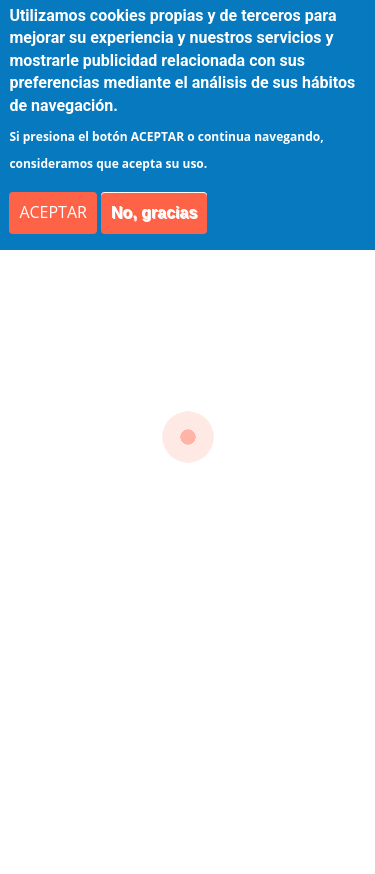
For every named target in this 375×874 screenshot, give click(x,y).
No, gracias (154, 212)
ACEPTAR (53, 212)
